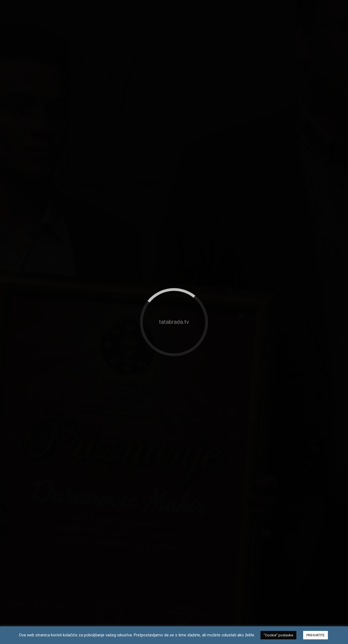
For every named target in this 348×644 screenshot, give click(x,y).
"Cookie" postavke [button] (278, 635)
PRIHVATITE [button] (316, 635)
